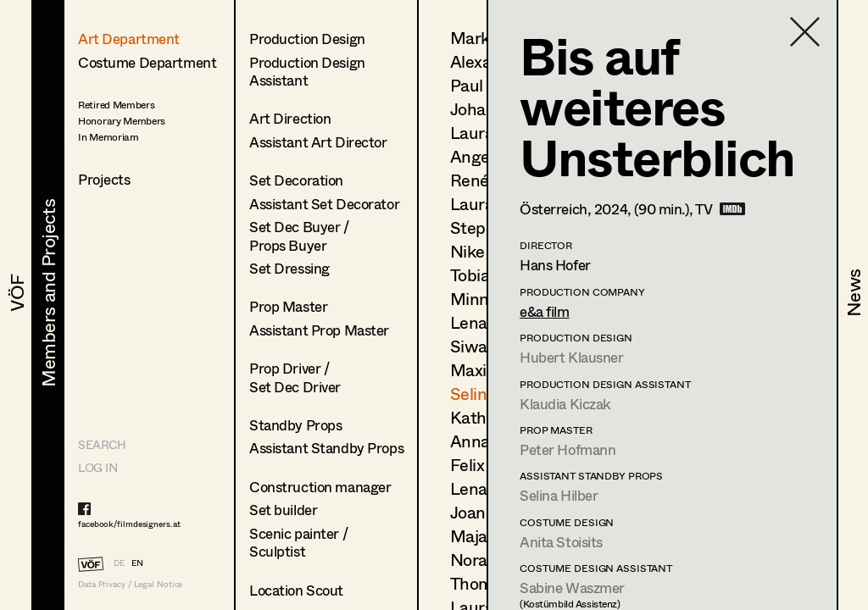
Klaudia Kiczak (565, 404)
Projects (104, 179)
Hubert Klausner (572, 357)
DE (119, 563)
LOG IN (97, 467)
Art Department (129, 39)
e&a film (545, 311)
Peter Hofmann (568, 449)
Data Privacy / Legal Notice (130, 584)
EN (137, 563)
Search (102, 444)
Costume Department (147, 62)
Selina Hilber (559, 495)
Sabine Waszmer (572, 588)
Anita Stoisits (561, 542)
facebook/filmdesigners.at (129, 524)
